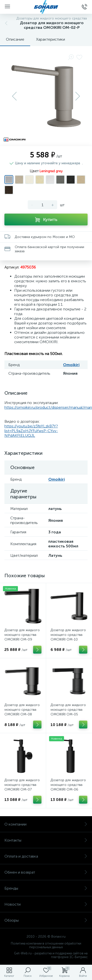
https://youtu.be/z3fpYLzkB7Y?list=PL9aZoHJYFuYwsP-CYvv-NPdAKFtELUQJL (31, 431)
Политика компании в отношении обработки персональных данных (46, 945)
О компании (46, 824)
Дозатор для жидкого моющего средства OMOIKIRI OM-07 (22, 785)
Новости (46, 904)
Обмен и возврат (46, 872)
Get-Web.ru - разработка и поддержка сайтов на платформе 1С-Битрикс (51, 955)
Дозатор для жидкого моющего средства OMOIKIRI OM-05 (68, 710)
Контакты (46, 840)
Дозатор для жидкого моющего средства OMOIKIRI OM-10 (68, 635)
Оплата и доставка (46, 856)
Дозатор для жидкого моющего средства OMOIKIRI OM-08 (22, 710)
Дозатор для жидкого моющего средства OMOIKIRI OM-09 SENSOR (22, 637)
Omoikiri (71, 365)
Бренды (46, 888)
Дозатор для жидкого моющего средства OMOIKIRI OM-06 (68, 785)
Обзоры (46, 920)
